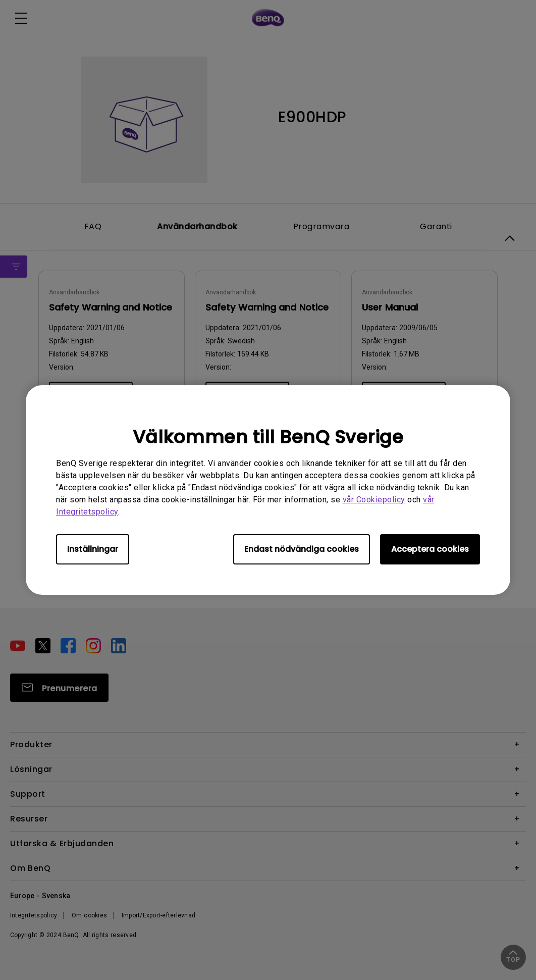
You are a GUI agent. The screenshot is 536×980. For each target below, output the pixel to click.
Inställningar (93, 549)
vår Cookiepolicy (374, 500)
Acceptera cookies (430, 549)
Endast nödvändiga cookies (302, 549)
